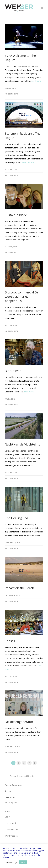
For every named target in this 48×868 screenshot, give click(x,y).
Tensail (10, 641)
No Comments (11, 94)
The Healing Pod (16, 518)
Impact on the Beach (19, 588)
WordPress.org (12, 836)
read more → (37, 81)
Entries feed (10, 823)
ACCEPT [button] (23, 862)
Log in (7, 817)
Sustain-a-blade (16, 215)
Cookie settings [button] (10, 862)
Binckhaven (13, 371)
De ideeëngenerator (19, 722)
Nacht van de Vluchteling (23, 444)
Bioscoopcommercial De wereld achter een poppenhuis (22, 296)
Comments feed (12, 829)
